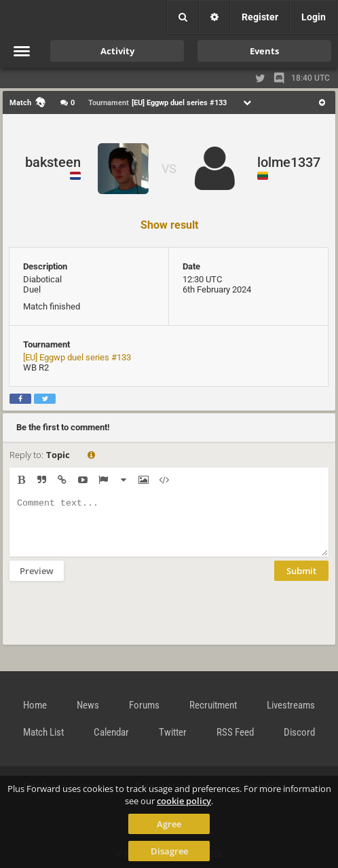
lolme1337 (289, 162)
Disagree (169, 851)
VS (169, 169)
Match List (43, 732)
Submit (301, 581)
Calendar (111, 732)
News (88, 705)
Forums (144, 705)
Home (35, 705)
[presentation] (113, 622)
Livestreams (291, 705)
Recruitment (213, 705)
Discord (299, 732)
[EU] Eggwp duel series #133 (77, 357)
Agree (169, 824)
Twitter (173, 732)
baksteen (53, 162)
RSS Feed (235, 732)
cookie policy (184, 801)
